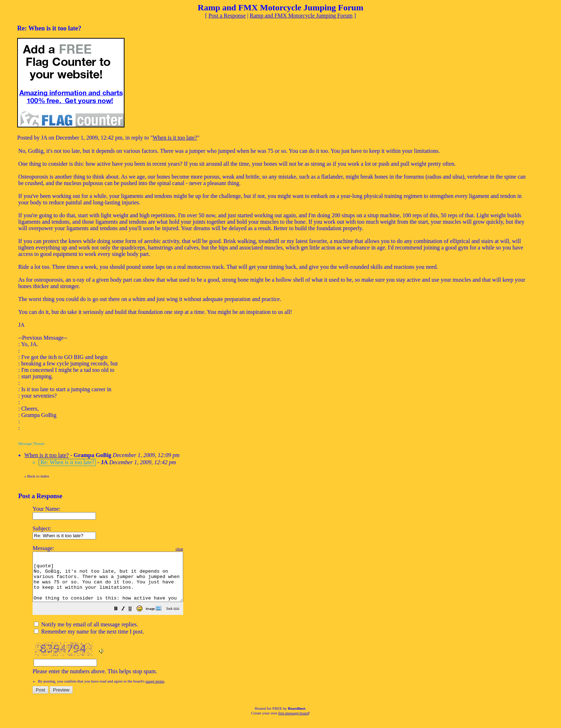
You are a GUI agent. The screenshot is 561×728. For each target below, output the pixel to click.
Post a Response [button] (227, 16)
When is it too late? (175, 138)
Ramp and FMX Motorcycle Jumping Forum (301, 16)
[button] (134, 619)
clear (197, 549)
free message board (294, 723)
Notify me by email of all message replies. (86, 634)
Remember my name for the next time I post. (89, 641)
